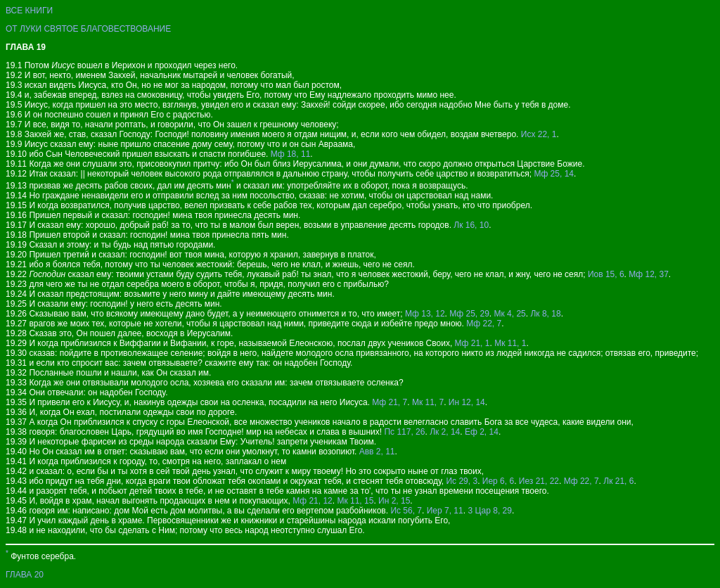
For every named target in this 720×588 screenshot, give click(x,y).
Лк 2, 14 (445, 432)
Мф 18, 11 (291, 154)
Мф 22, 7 (484, 324)
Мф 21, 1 (472, 343)
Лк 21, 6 (618, 481)
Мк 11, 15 (355, 501)
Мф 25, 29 (469, 314)
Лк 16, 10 (471, 225)
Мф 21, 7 (390, 402)
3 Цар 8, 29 (490, 511)
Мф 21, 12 (313, 501)
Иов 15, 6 (606, 274)
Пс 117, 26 (404, 432)
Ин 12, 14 (467, 402)
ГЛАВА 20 (25, 575)
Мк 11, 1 (510, 343)
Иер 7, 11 (445, 511)
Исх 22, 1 (539, 134)
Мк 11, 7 (428, 402)
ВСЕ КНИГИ (29, 11)
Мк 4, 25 (510, 314)
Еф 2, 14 (482, 432)
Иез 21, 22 (539, 481)
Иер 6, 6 (498, 481)
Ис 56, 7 (406, 511)
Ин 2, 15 (394, 501)
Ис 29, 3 (462, 481)
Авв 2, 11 (377, 452)
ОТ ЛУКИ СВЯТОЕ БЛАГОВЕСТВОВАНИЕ (88, 29)
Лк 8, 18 (545, 314)
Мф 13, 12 (425, 314)
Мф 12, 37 (649, 274)
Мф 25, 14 (554, 174)
